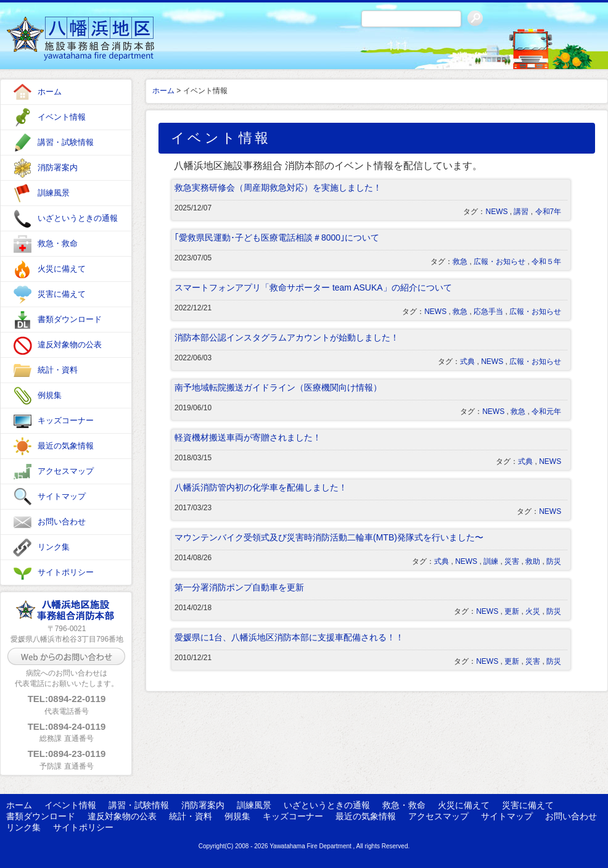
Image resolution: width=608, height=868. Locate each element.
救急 (460, 262)
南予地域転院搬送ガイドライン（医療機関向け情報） (278, 387)
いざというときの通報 (78, 218)
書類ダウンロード (70, 319)
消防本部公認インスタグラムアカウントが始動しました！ (287, 337)
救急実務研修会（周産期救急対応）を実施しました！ (278, 188)
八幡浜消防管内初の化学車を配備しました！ (261, 487)
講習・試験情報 (66, 142)
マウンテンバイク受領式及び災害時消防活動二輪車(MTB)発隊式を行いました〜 (329, 537)
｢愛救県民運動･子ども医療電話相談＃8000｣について (277, 238)
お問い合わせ (62, 522)
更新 (512, 611)
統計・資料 (58, 370)
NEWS (496, 212)
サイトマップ (62, 496)
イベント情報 (62, 117)
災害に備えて (62, 294)
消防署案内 (58, 167)
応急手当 (488, 312)
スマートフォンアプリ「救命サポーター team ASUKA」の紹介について (313, 287)
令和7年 (548, 212)
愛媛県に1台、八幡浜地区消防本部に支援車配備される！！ (289, 637)
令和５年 (546, 262)
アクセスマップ (66, 471)
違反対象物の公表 (70, 345)
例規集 (50, 395)
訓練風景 (54, 193)
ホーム (50, 92)
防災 (554, 561)
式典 (467, 362)
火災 (533, 611)
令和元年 (546, 411)
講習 (521, 212)
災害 (512, 561)
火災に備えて (62, 269)
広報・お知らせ (499, 262)
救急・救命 (58, 243)
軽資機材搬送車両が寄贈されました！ (248, 437)
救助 (533, 561)
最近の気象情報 (66, 446)
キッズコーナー (66, 420)
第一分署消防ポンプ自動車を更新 (239, 587)
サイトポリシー (66, 572)
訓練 (491, 561)
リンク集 (54, 547)
